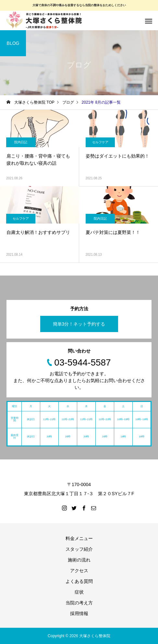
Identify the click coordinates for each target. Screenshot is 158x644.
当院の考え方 (79, 603)
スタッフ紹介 (79, 549)
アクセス (79, 571)
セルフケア (100, 142)
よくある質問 (79, 581)
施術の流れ (79, 560)
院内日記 (21, 142)
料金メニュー (79, 538)
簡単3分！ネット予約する (79, 324)
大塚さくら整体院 (95, 636)
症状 (79, 592)
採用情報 (79, 613)
